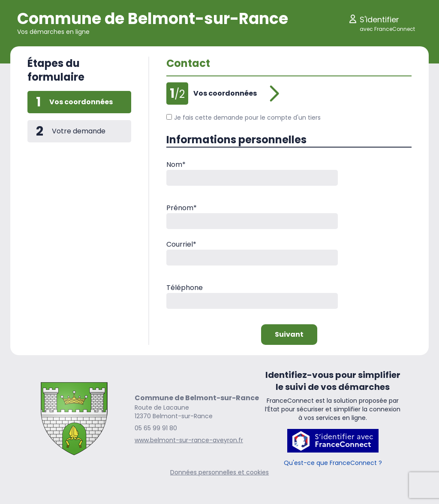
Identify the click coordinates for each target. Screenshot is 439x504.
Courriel (181, 244)
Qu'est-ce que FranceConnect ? (333, 463)
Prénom (182, 208)
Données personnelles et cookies (219, 472)
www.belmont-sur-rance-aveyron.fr (189, 440)
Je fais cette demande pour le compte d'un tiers (244, 118)
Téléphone (185, 288)
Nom (176, 164)
